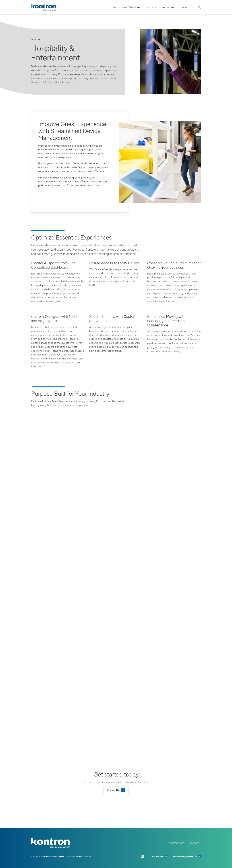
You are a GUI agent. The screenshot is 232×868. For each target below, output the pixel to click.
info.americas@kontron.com (185, 857)
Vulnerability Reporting (84, 856)
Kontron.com (176, 843)
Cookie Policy (70, 856)
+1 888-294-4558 (157, 857)
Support (194, 843)
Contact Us (113, 790)
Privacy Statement (58, 856)
